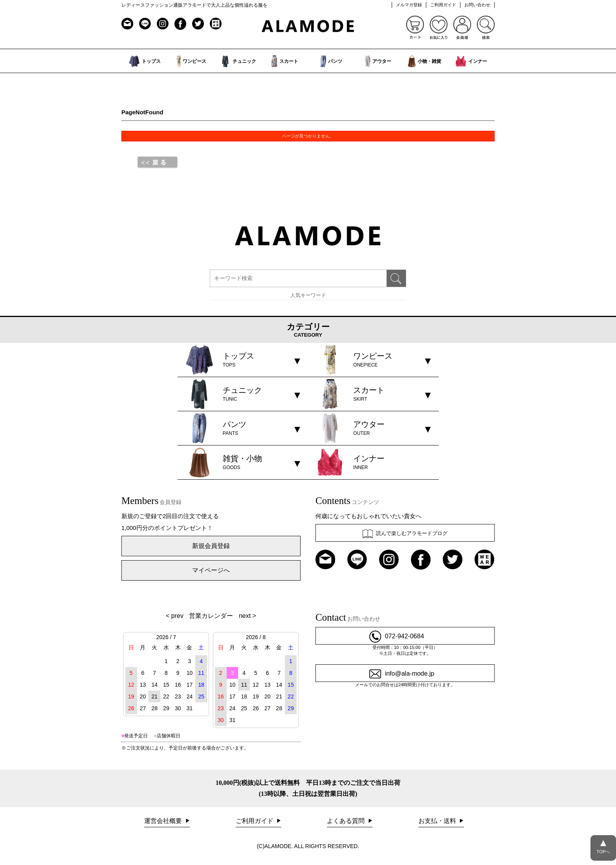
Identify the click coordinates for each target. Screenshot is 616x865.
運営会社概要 (164, 821)
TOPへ (603, 845)
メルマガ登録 (409, 5)
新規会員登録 (211, 546)
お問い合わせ (477, 5)
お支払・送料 (438, 821)
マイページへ (211, 570)
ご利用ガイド (443, 5)
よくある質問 (346, 821)
